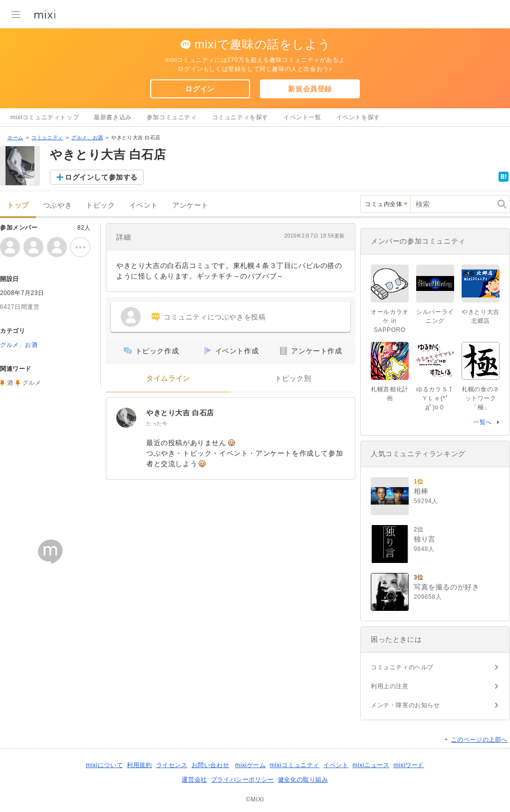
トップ (18, 205)
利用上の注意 (390, 686)
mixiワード (409, 765)
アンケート (190, 205)
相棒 (421, 491)
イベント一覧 (302, 117)
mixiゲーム (251, 765)
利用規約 (139, 765)
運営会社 (194, 780)
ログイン (200, 89)
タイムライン (168, 379)
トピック (100, 205)
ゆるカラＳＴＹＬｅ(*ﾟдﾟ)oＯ (435, 398)
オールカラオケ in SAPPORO (390, 321)
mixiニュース (371, 765)
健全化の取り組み (303, 780)
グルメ (32, 383)
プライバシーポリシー (243, 780)
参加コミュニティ (172, 117)
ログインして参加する (101, 177)
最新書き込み (113, 117)
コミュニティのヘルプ (402, 667)
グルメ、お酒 (87, 137)
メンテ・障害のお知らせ (405, 705)
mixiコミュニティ (295, 765)
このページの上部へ (479, 740)
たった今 (157, 423)
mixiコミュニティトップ (45, 117)
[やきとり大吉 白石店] (126, 418)
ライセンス (172, 765)
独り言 (425, 539)
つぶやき (57, 205)
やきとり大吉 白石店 (180, 413)
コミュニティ (47, 137)
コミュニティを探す (240, 117)
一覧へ (483, 422)
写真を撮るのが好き (446, 587)
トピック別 (293, 379)
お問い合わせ (211, 765)
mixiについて (104, 765)
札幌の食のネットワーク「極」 (481, 398)
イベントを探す (358, 117)
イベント (144, 205)
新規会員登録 (310, 89)
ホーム (15, 137)
